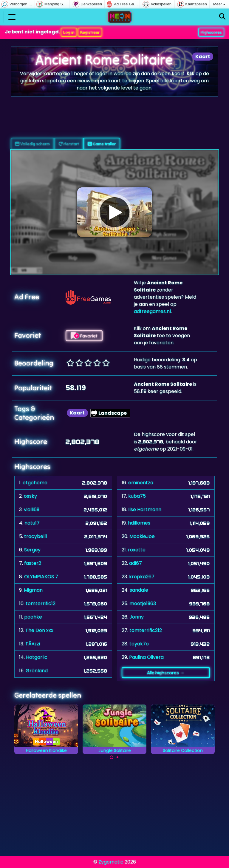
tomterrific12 (41, 603)
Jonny (137, 617)
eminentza (141, 483)
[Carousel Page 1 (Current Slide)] (112, 757)
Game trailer (102, 144)
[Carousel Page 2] (117, 757)
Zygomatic (111, 862)
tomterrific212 (146, 630)
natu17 (32, 523)
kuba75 (137, 496)
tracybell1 (36, 536)
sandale (139, 590)
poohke (33, 617)
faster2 (33, 563)
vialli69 (32, 509)
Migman (33, 590)
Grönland (37, 671)
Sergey (32, 550)
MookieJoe (142, 536)
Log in (69, 32)
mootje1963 (143, 603)
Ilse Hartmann (145, 509)
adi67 (136, 563)
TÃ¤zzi (33, 644)
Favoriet (84, 336)
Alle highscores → (166, 673)
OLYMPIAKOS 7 (41, 577)
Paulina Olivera (146, 657)
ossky (30, 496)
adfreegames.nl (152, 311)
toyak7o (139, 644)
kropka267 (142, 577)
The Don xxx (39, 630)
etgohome (35, 483)
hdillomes (139, 523)
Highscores (211, 32)
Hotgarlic (37, 657)
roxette (137, 550)
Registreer (90, 32)
